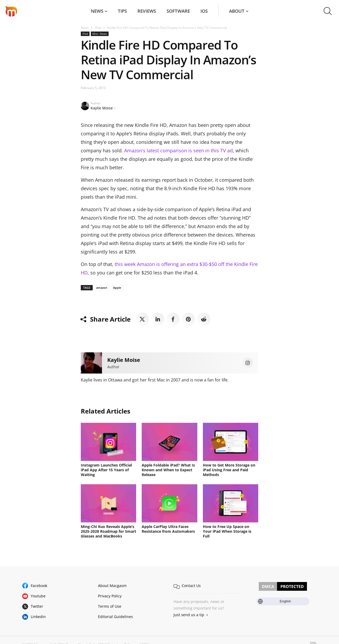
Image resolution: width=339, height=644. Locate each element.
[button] (328, 11)
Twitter (37, 606)
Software (178, 11)
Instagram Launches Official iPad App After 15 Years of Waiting (106, 470)
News (97, 11)
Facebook (39, 586)
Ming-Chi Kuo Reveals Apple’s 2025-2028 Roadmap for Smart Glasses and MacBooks (108, 531)
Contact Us (191, 586)
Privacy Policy (110, 596)
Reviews (147, 11)
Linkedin (38, 617)
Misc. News (100, 34)
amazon (102, 288)
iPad (98, 28)
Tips (122, 11)
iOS (204, 11)
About (237, 11)
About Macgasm (112, 586)
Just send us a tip (189, 615)
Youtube (38, 596)
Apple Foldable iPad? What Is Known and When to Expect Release (168, 470)
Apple (117, 288)
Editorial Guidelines (115, 617)
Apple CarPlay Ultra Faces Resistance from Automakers (168, 529)
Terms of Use (110, 606)
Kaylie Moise (102, 108)
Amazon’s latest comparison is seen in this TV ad (179, 150)
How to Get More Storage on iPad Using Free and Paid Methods (229, 470)
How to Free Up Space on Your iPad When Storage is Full (227, 531)
